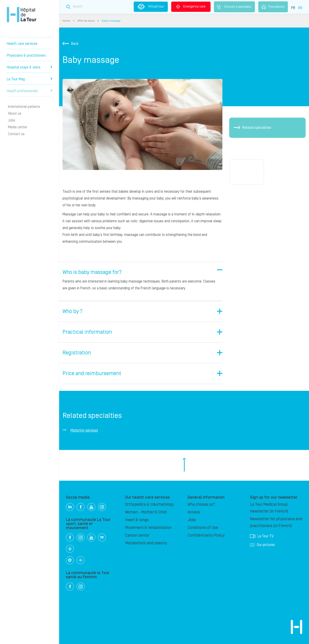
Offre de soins (86, 21)
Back (71, 44)
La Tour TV (262, 536)
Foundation (273, 7)
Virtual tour (151, 7)
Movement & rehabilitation (148, 528)
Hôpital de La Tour (22, 15)
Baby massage (111, 21)
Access (194, 512)
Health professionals (29, 91)
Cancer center (137, 535)
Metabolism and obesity (146, 543)
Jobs (12, 120)
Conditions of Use (203, 528)
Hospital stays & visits (29, 67)
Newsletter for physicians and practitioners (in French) (276, 522)
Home (66, 21)
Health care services (22, 44)
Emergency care (191, 7)
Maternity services (84, 430)
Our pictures (262, 545)
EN (300, 8)
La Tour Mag (29, 79)
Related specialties (252, 128)
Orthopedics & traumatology (149, 504)
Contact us (16, 134)
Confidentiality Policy (206, 535)
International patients (24, 107)
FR (293, 8)
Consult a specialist (234, 7)
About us (15, 114)
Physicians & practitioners (26, 56)
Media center (18, 127)
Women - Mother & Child (146, 512)
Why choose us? (201, 504)
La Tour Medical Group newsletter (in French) (269, 508)
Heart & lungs (137, 520)
